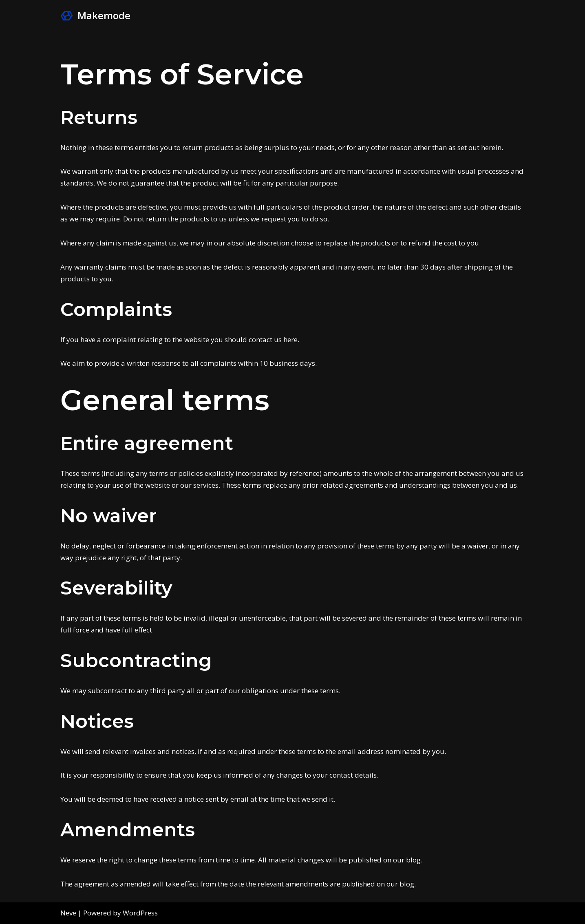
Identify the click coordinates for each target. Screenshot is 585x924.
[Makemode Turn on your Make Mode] (95, 16)
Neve (68, 913)
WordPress (140, 913)
